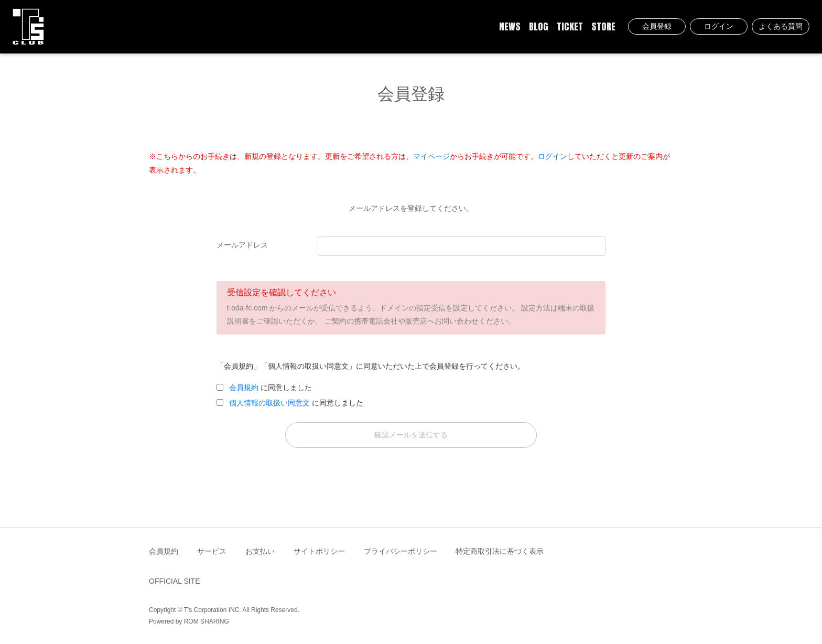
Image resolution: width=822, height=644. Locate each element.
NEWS (510, 27)
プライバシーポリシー (401, 551)
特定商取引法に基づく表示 (500, 551)
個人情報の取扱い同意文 (269, 403)
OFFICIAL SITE (175, 581)
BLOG (539, 27)
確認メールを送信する (411, 435)
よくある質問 (781, 26)
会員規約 (244, 388)
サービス (212, 551)
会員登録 (657, 26)
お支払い (260, 551)
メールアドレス (242, 245)
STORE (603, 27)
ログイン (719, 26)
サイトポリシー (319, 551)
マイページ (431, 156)
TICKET (570, 27)
